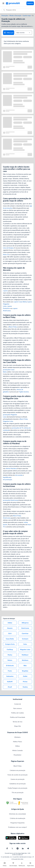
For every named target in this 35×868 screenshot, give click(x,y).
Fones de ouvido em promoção (18, 775)
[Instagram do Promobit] (18, 848)
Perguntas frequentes (17, 823)
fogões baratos (24, 392)
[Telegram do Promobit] (28, 848)
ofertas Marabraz (11, 468)
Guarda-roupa (27, 16)
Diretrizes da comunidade (17, 814)
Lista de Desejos (8, 248)
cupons (5, 291)
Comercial (17, 704)
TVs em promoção (18, 792)
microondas (19, 475)
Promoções (5, 16)
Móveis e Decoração (15, 16)
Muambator (17, 755)
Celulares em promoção (17, 770)
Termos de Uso (17, 722)
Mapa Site (17, 726)
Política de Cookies (18, 713)
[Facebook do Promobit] (7, 848)
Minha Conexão (17, 750)
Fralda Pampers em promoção (18, 788)
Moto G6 (6, 254)
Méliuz (17, 746)
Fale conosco (17, 708)
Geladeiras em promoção (18, 784)
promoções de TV (18, 428)
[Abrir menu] (3, 3)
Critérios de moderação (18, 818)
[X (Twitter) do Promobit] (12, 848)
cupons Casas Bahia (20, 302)
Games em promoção (18, 779)
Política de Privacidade (18, 717)
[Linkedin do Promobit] (23, 848)
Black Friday (13, 327)
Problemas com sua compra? (18, 827)
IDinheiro (17, 737)
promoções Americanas (11, 500)
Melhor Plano (17, 742)
